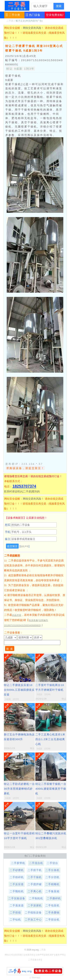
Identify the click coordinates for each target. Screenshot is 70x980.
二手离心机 (35, 891)
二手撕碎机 (54, 898)
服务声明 (60, 955)
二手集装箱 (52, 891)
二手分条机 (52, 870)
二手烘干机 (35, 870)
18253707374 (24, 486)
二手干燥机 (35, 877)
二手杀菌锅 (52, 912)
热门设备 (35, 15)
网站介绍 (9, 955)
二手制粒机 (36, 898)
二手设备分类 (34, 960)
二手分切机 (52, 877)
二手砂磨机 (17, 870)
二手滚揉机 (35, 905)
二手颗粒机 (17, 891)
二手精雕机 (52, 884)
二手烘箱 (15, 912)
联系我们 (19, 955)
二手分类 (14, 15)
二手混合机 (36, 863)
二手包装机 (52, 905)
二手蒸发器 (17, 905)
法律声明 (40, 955)
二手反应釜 (17, 884)
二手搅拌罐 (35, 884)
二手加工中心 (33, 920)
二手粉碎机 (17, 877)
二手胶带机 (18, 863)
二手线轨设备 (33, 912)
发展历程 (29, 955)
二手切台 (52, 863)
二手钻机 (15, 920)
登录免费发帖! (55, 15)
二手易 (17, 6)
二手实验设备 (17, 898)
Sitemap (35, 978)
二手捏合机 (52, 920)
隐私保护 (50, 955)
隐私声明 (24, 546)
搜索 (59, 6)
